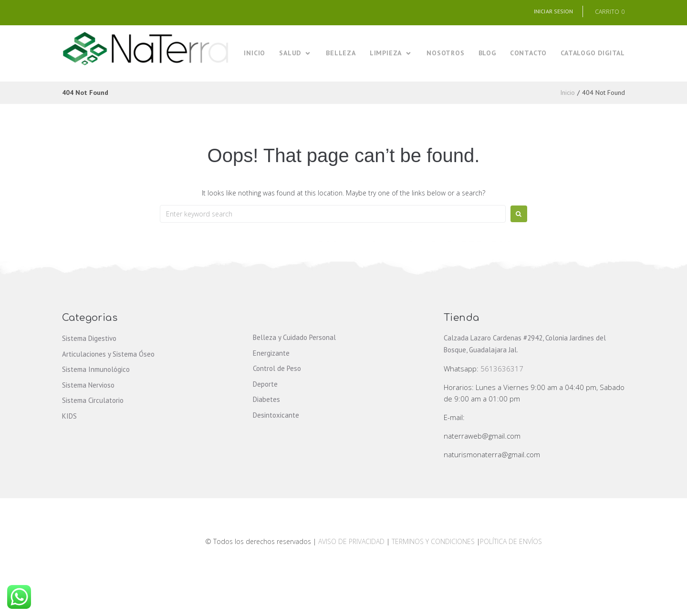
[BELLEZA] (341, 53)
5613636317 (502, 369)
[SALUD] (296, 53)
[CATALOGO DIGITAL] (593, 53)
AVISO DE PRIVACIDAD (351, 541)
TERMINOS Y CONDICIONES (434, 541)
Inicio (567, 92)
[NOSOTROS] (445, 53)
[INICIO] (255, 53)
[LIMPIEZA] (391, 53)
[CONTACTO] (528, 53)
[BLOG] (487, 53)
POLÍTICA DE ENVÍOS (511, 541)
